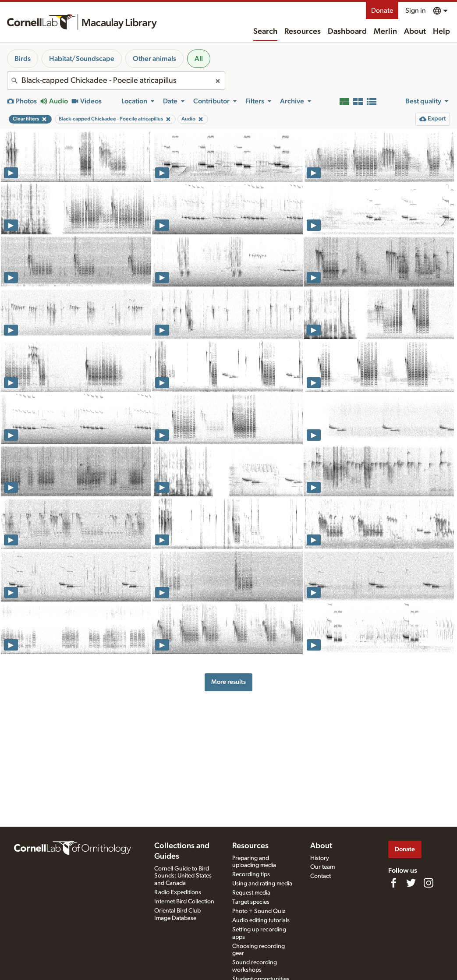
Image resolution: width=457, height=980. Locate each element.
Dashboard (347, 32)
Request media (251, 893)
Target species (251, 902)
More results (228, 682)
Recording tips (251, 874)
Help (441, 32)
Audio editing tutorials (261, 920)
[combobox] (116, 81)
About (415, 32)
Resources (303, 32)
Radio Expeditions (178, 892)
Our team (322, 867)
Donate (382, 11)
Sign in (416, 11)
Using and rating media (262, 884)
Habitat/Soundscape (82, 59)
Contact (321, 876)
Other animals (154, 59)
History (320, 858)
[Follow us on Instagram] (429, 883)
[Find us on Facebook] (393, 883)
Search (265, 32)
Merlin (385, 32)
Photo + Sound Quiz (259, 911)
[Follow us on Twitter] (411, 883)
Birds (23, 59)
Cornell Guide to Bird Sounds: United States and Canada (183, 876)
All (199, 59)
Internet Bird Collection (184, 902)
